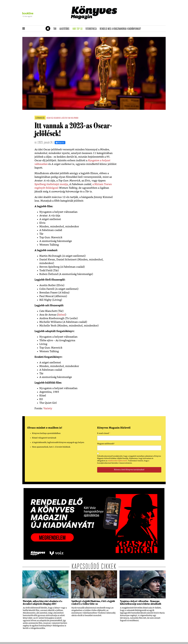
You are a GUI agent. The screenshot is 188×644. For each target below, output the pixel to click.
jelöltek (64, 118)
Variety (48, 408)
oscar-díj (50, 118)
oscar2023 (57, 118)
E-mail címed (104, 434)
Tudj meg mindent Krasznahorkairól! (136, 23)
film (69, 118)
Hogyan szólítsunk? (106, 444)
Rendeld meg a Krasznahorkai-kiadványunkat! (121, 29)
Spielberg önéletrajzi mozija (51, 184)
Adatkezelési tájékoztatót (117, 461)
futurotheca (92, 29)
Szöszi (62, 315)
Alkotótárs (65, 29)
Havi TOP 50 (78, 29)
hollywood (75, 118)
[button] (24, 29)
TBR (56, 29)
